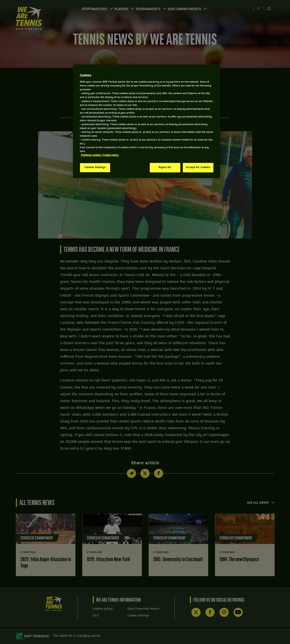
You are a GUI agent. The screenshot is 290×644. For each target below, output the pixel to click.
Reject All (165, 167)
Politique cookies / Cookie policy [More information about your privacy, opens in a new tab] (100, 155)
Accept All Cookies (198, 167)
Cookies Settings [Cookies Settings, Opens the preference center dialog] (95, 167)
